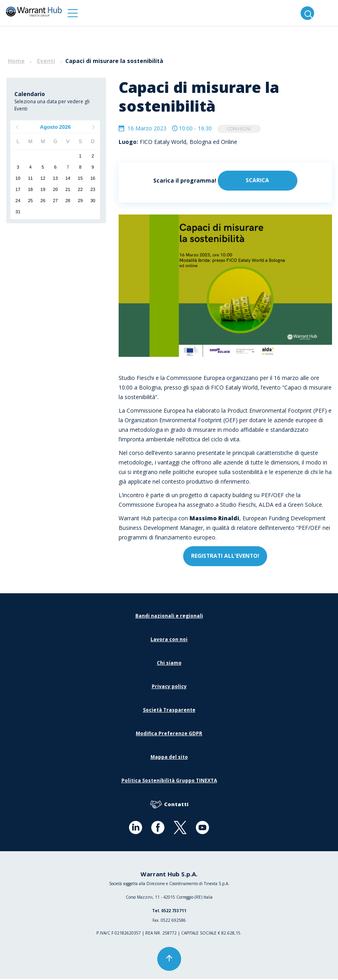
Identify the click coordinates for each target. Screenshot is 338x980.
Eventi (46, 61)
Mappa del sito (169, 758)
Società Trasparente (169, 711)
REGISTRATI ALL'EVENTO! (225, 557)
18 (30, 189)
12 (43, 178)
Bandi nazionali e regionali (169, 617)
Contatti (169, 806)
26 (43, 201)
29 (80, 201)
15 (80, 178)
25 (30, 201)
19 (43, 189)
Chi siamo (169, 664)
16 (93, 178)
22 (80, 189)
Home (16, 61)
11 (30, 178)
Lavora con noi (169, 641)
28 (68, 201)
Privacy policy (169, 688)
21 (68, 189)
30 (93, 201)
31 (18, 212)
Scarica (257, 181)
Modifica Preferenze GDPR (169, 735)
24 (18, 201)
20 (55, 189)
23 (93, 189)
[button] (73, 13)
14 (68, 178)
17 (18, 189)
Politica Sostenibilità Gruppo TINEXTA (169, 782)
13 (55, 178)
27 (55, 201)
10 (18, 178)
